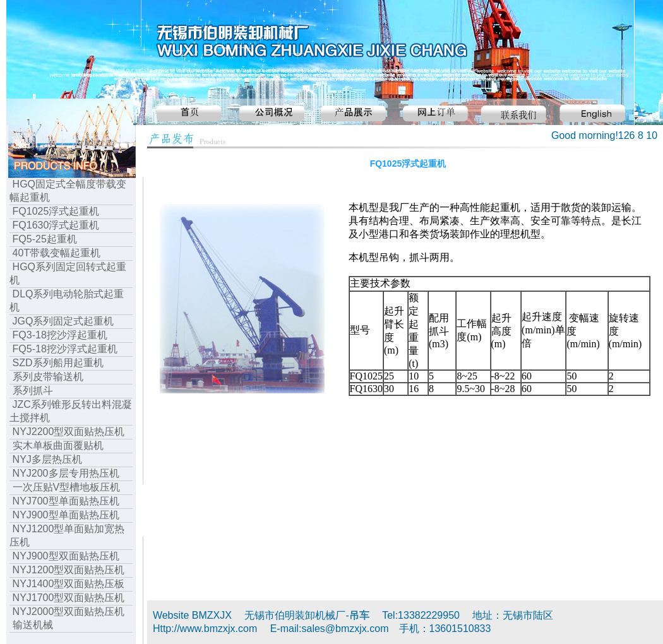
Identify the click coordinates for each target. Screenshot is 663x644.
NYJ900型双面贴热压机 (66, 556)
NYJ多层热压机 (47, 459)
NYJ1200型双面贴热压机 (69, 570)
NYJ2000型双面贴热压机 (69, 611)
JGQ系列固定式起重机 (63, 321)
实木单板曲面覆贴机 (58, 445)
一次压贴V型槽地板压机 (67, 487)
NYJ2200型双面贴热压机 (69, 432)
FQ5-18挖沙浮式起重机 (65, 349)
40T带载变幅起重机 (57, 253)
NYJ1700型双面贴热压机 (69, 598)
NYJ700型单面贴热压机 (66, 501)
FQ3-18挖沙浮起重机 (60, 335)
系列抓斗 (33, 391)
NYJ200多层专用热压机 (66, 473)
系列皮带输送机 (48, 377)
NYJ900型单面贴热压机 (66, 515)
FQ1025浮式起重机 (56, 211)
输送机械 (33, 625)
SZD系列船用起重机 (58, 363)
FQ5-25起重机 (45, 239)
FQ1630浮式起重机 (56, 225)
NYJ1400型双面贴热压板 (69, 584)
